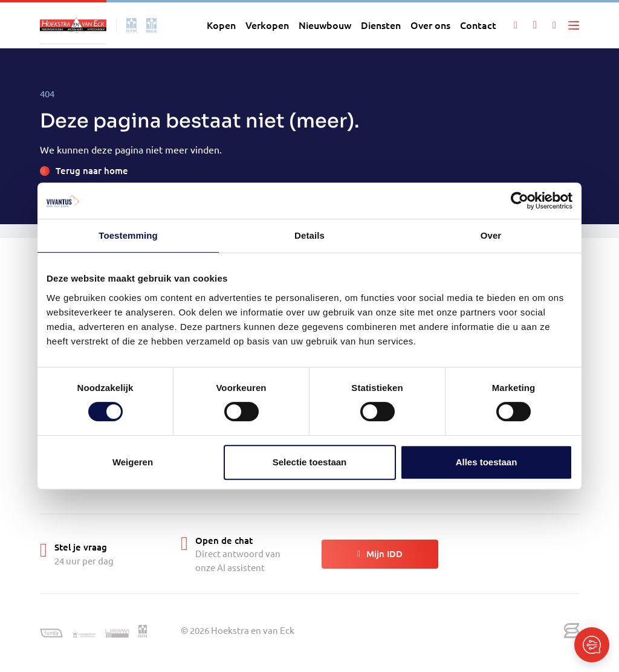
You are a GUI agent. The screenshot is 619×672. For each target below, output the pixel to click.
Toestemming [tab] (128, 235)
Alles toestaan (487, 462)
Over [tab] (491, 235)
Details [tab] (309, 235)
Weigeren (133, 462)
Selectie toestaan (310, 462)
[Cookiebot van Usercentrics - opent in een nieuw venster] (520, 201)
